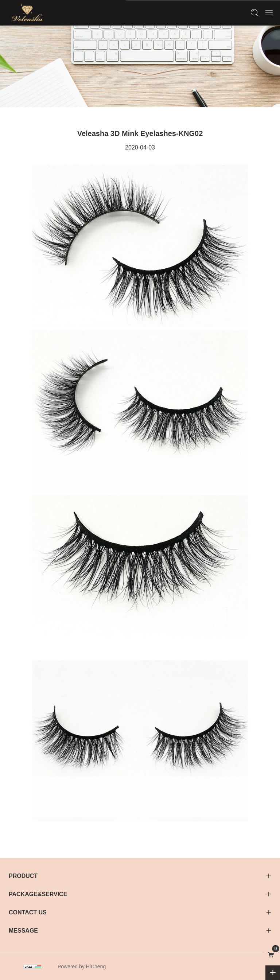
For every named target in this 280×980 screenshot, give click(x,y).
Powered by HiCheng (82, 967)
